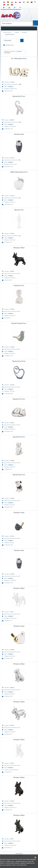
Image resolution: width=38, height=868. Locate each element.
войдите (11, 86)
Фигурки (24, 32)
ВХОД (10, 7)
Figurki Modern (10, 34)
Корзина (21, 7)
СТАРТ (4, 7)
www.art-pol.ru (7, 32)
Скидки (17, 32)
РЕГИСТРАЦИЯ (15, 7)
